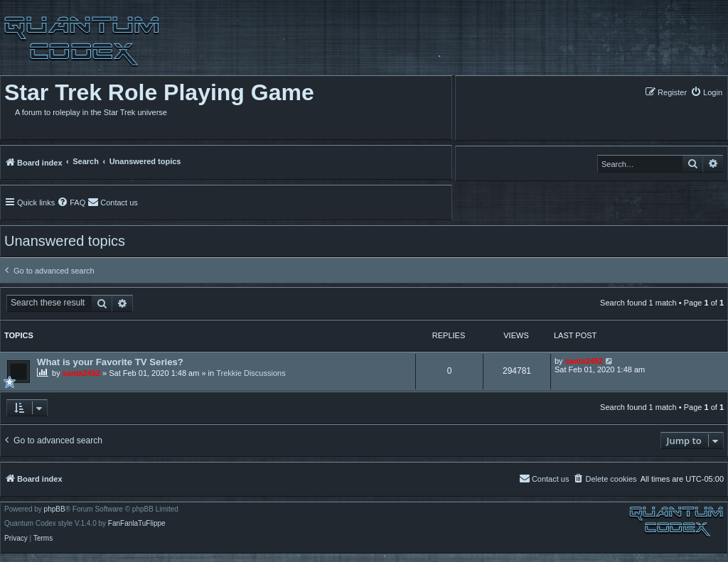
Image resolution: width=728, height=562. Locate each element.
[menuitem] (706, 92)
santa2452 (81, 373)
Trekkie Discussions (251, 373)
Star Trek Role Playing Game (159, 92)
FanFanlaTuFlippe (137, 524)
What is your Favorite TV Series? (110, 362)
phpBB (55, 509)
